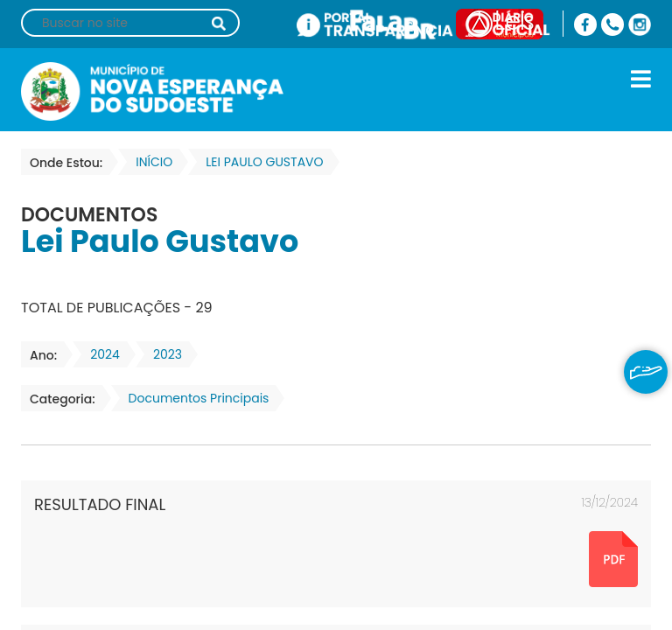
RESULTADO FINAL (100, 504)
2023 (162, 354)
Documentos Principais (194, 398)
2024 (100, 354)
